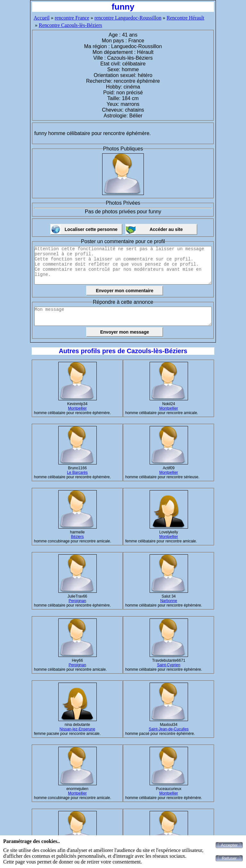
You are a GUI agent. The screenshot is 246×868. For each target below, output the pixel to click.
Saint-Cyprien (169, 665)
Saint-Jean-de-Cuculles (169, 729)
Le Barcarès (77, 472)
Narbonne (169, 601)
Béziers (77, 537)
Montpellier (77, 408)
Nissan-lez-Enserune (77, 729)
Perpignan (77, 601)
